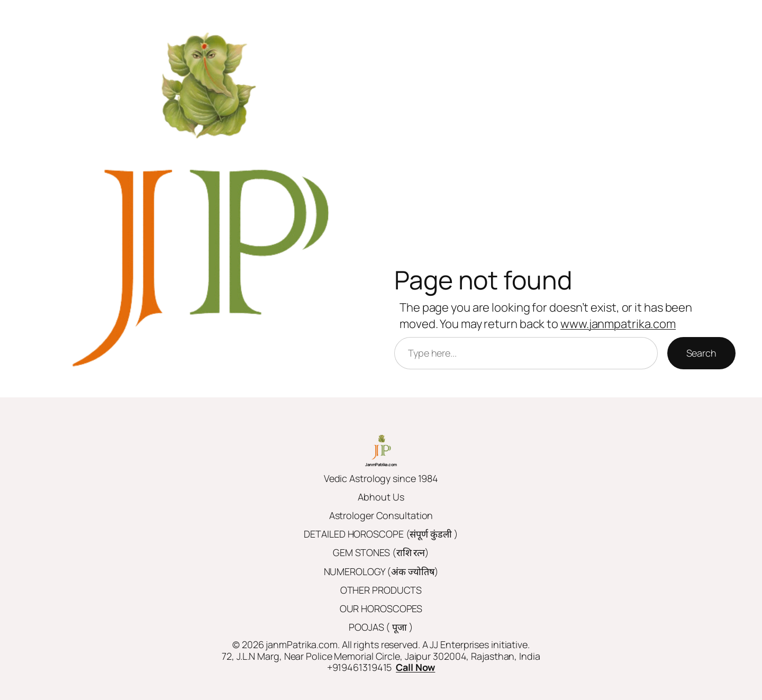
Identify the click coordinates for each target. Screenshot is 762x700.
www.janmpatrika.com (618, 324)
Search (701, 353)
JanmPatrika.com (381, 464)
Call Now (415, 667)
